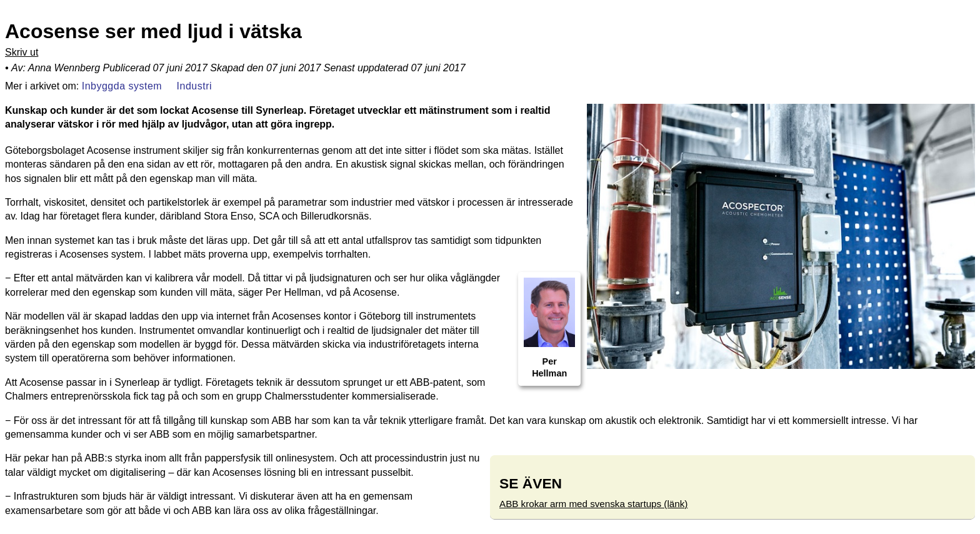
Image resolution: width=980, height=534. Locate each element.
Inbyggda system (122, 85)
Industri (194, 85)
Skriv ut (22, 52)
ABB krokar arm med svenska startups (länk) (593, 504)
